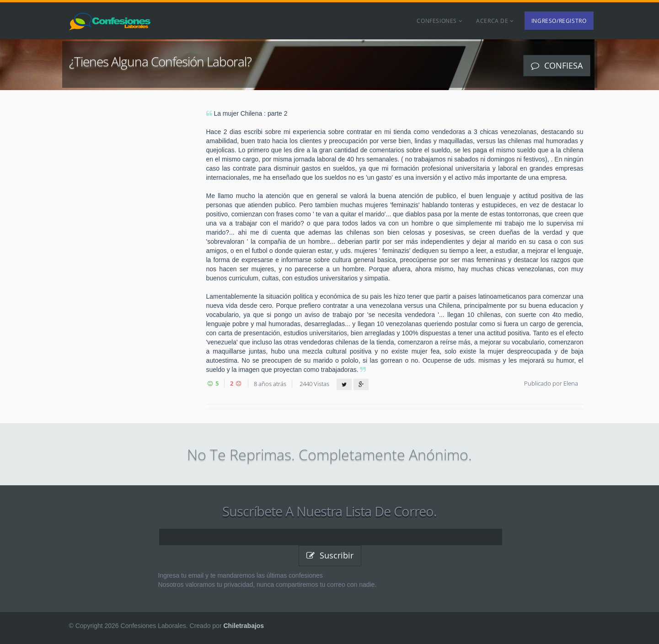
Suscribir (330, 555)
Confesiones (439, 21)
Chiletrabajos (244, 626)
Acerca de (495, 21)
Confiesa (557, 65)
